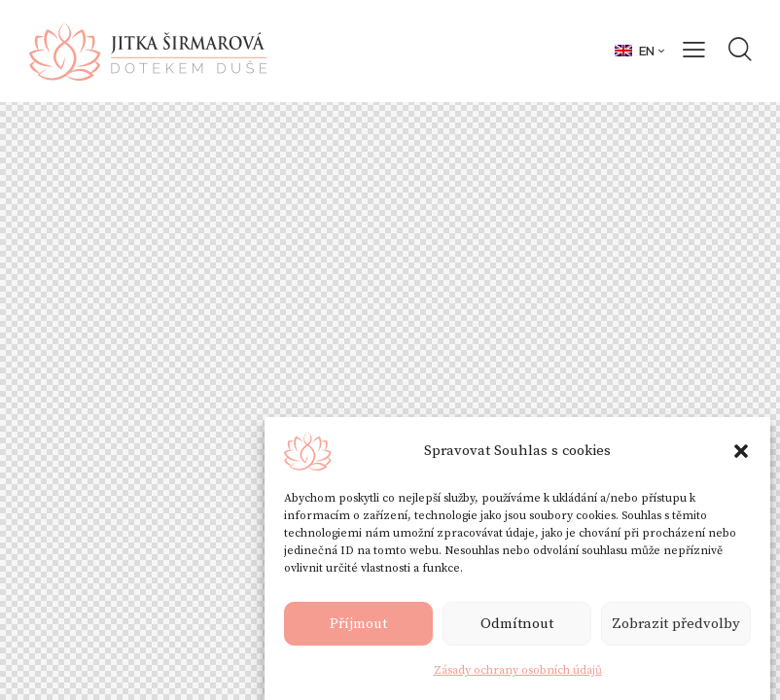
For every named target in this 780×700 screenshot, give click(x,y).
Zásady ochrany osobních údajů (518, 672)
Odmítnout (517, 626)
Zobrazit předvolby (676, 626)
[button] (741, 453)
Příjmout (358, 626)
